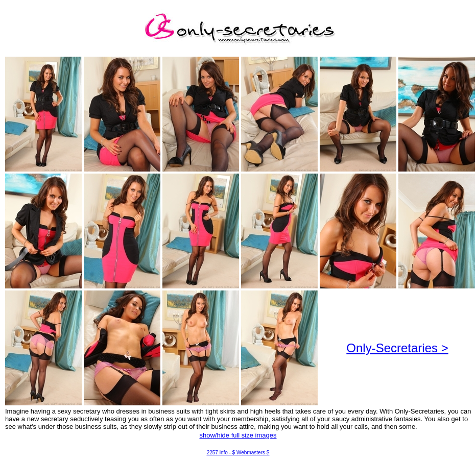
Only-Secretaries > (397, 348)
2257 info (217, 453)
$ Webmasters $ (251, 453)
